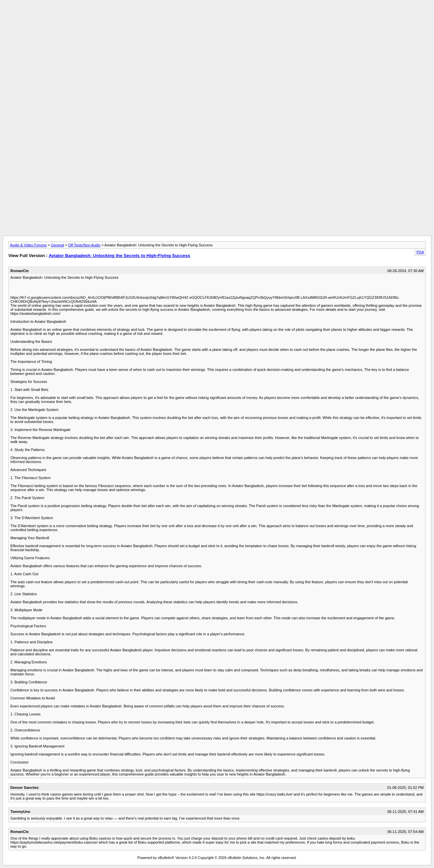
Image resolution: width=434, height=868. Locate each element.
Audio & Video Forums (28, 245)
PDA (420, 252)
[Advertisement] (217, 18)
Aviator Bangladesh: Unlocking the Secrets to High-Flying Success (120, 256)
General (57, 245)
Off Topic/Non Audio (84, 245)
